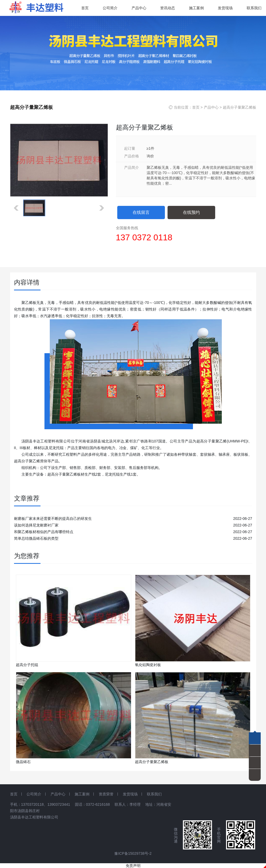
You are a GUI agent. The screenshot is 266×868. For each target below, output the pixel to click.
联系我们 (154, 794)
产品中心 (211, 107)
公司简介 (34, 794)
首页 (196, 107)
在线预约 (191, 212)
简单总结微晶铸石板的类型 (36, 538)
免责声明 (133, 866)
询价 (150, 156)
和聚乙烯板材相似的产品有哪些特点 (44, 532)
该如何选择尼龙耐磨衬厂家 (36, 525)
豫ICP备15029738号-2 (133, 853)
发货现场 (130, 794)
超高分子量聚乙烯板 (240, 107)
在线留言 (141, 212)
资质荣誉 (106, 794)
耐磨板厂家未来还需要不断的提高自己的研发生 (53, 519)
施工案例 (82, 794)
